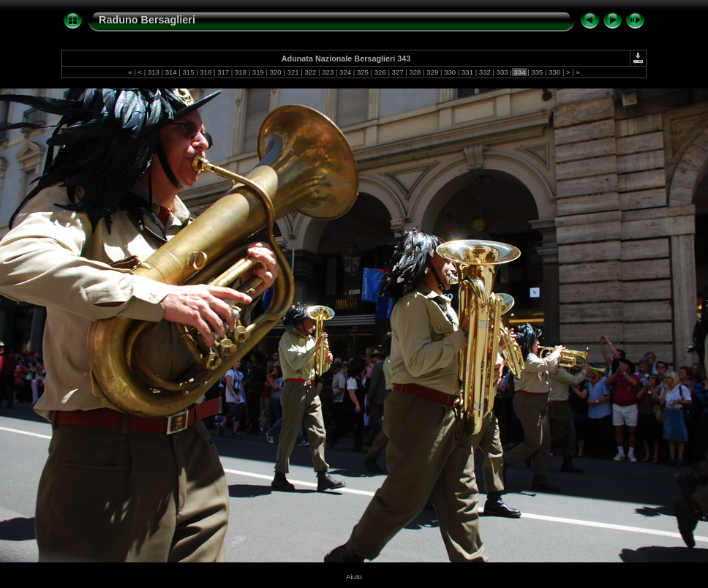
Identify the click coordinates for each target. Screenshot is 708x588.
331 (467, 72)
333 (502, 72)
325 (362, 72)
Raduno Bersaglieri (147, 20)
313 (153, 72)
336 (555, 72)
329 (433, 72)
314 (171, 72)
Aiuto (354, 577)
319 (258, 72)
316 (206, 72)
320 (275, 72)
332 (485, 72)
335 (537, 72)
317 (223, 72)
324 (345, 72)
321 (293, 72)
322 (310, 72)
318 (240, 72)
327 (398, 72)
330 (449, 72)
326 (380, 72)
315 (188, 72)
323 (328, 72)
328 (415, 72)
